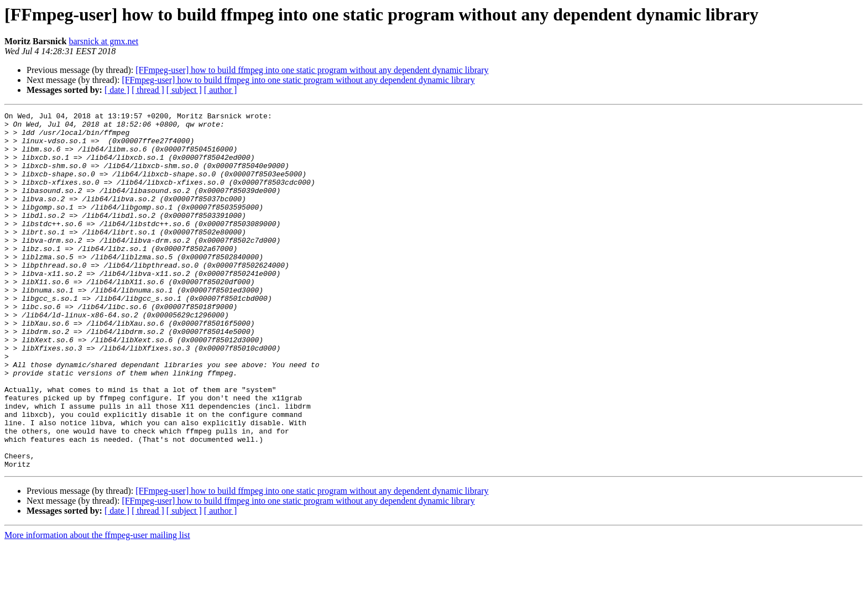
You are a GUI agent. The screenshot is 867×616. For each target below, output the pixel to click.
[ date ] (117, 90)
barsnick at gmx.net (103, 41)
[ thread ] (148, 90)
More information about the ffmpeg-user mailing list (97, 606)
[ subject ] (184, 90)
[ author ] (221, 90)
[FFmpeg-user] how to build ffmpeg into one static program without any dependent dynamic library (312, 70)
